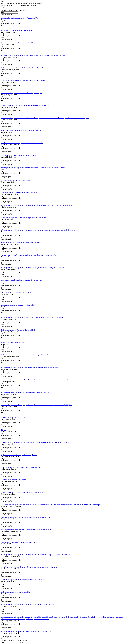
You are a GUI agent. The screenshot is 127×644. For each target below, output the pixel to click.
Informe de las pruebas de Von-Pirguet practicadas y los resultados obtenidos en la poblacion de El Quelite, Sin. (36, 405)
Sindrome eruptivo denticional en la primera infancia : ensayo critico (23, 130)
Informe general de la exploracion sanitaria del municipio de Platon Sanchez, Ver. (27, 631)
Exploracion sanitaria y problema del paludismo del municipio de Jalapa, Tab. (25, 355)
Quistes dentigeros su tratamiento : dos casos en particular (19, 293)
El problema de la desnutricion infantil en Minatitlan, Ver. (19, 43)
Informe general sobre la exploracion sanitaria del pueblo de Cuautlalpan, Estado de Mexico (30, 367)
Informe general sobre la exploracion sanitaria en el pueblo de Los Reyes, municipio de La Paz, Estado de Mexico (37, 205)
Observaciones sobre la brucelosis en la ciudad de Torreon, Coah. (22, 280)
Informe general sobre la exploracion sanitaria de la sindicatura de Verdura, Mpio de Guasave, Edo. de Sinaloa (36, 555)
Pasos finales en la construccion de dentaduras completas (19, 155)
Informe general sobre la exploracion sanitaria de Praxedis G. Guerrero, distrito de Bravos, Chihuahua (33, 168)
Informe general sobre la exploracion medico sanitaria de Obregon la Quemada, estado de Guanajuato (33, 317)
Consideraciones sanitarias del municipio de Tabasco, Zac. (19, 542)
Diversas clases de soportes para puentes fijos (15, 180)
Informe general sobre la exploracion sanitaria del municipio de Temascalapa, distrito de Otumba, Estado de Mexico (38, 230)
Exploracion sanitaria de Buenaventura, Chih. (15, 592)
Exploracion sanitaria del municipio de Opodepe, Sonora (19, 455)
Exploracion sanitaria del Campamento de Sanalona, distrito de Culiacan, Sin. (25, 105)
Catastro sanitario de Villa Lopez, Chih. (13, 417)
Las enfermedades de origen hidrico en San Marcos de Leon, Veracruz (23, 80)
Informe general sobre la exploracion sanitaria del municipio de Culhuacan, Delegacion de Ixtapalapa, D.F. (35, 268)
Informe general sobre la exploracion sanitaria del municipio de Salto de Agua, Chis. (28, 605)
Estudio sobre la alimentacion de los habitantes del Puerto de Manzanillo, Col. (26, 517)
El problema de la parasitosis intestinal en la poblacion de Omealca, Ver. (24, 218)
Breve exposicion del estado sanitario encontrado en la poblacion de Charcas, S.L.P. (27, 530)
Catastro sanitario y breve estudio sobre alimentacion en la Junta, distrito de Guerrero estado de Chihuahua (35, 442)
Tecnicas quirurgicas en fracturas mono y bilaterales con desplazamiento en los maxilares (29, 255)
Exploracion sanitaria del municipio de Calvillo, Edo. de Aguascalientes (24, 68)
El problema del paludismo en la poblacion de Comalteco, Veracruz (22, 580)
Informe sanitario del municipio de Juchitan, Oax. (17, 30)
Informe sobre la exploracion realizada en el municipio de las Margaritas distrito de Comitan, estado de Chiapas (36, 380)
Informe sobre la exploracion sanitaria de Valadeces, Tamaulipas (21, 93)
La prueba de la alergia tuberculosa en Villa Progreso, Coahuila (21, 467)
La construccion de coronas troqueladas (13, 480)
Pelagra (3, 430)
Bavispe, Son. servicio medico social (13, 342)
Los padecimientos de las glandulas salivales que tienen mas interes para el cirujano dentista (30, 567)
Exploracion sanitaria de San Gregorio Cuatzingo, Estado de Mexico (23, 492)
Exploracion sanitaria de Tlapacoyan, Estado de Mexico (19, 330)
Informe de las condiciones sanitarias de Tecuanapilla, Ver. (19, 18)
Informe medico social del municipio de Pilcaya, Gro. (18, 305)
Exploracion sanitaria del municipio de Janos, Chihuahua (19, 193)
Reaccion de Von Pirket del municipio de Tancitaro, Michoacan (21, 243)
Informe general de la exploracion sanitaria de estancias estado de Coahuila (25, 392)
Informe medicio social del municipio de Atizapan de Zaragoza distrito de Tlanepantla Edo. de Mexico (33, 55)
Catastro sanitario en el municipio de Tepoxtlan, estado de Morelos (22, 143)
